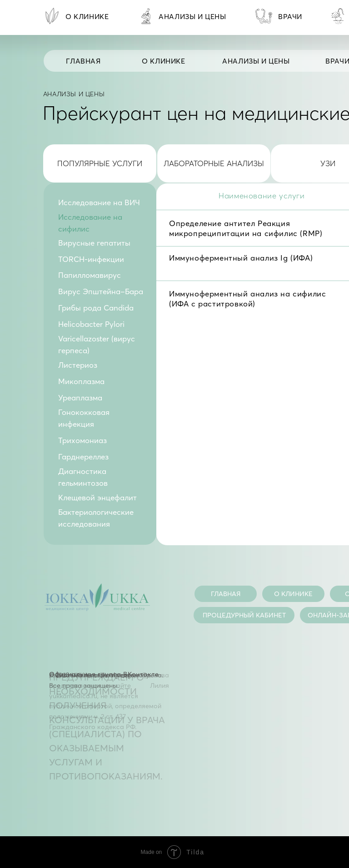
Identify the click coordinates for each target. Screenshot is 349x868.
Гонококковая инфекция (84, 418)
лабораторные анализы (214, 163)
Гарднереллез (83, 457)
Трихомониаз (82, 440)
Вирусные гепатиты (94, 243)
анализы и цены (256, 61)
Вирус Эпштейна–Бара (101, 291)
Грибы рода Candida (96, 308)
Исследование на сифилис (90, 223)
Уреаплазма (80, 398)
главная (226, 594)
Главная (83, 61)
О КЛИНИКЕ (163, 61)
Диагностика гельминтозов (83, 477)
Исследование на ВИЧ (99, 202)
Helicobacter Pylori (91, 324)
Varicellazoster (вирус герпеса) (97, 345)
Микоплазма (81, 381)
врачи (290, 17)
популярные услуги (100, 163)
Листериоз (78, 365)
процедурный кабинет (244, 615)
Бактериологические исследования (96, 518)
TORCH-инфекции (91, 259)
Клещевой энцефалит (97, 498)
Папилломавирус (90, 275)
